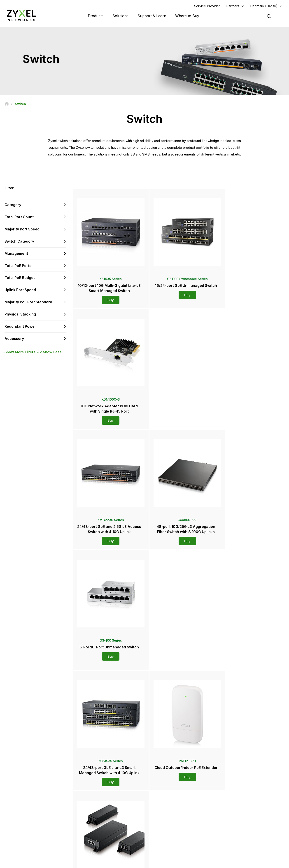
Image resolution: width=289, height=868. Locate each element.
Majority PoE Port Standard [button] (28, 302)
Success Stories (235, 839)
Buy (108, 297)
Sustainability (233, 832)
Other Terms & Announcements (108, 821)
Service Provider (207, 6)
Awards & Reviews (168, 824)
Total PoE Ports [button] (18, 266)
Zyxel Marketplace (168, 791)
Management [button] (16, 254)
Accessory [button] (14, 339)
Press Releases (166, 817)
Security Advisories (100, 813)
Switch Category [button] (19, 241)
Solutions (120, 16)
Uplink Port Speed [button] (20, 290)
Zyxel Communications (239, 847)
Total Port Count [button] (19, 217)
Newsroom (165, 809)
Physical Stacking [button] (20, 314)
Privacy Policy (245, 862)
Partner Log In (233, 791)
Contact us (144, 757)
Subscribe (59, 813)
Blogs (160, 839)
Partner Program (235, 798)
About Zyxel (232, 824)
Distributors (163, 798)
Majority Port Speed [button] (22, 229)
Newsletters (164, 832)
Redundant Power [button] (20, 327)
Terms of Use (218, 862)
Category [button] (13, 205)
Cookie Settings (274, 862)
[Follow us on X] (45, 841)
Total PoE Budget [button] (20, 278)
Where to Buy (187, 16)
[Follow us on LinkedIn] (34, 841)
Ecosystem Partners (238, 806)
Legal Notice (191, 862)
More (179, 671)
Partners (233, 6)
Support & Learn (152, 16)
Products (96, 16)
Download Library (99, 806)
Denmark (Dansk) (264, 6)
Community (95, 798)
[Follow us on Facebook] (10, 841)
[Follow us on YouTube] (22, 841)
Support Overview (100, 791)
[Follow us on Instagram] (56, 841)
